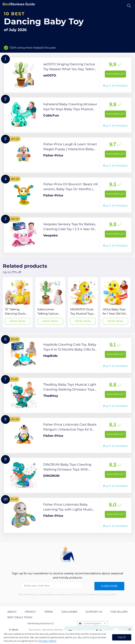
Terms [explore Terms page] (49, 612)
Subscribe (109, 586)
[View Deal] (18, 302)
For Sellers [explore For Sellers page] (119, 612)
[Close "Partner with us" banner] (130, 629)
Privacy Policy (48, 641)
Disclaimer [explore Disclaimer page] (69, 612)
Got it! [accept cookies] (122, 637)
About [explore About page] (12, 612)
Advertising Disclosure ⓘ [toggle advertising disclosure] (41, 623)
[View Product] (68, 75)
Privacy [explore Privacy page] (30, 612)
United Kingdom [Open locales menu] (92, 623)
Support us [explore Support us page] (94, 612)
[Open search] (129, 6)
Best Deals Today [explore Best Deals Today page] (20, 617)
